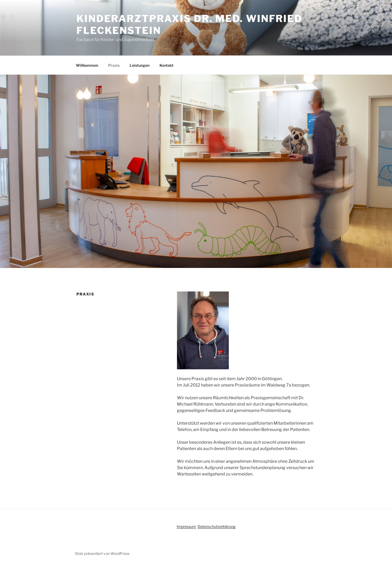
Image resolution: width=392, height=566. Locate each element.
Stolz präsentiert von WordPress (102, 553)
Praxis (114, 65)
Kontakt (167, 65)
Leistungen (140, 65)
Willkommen (87, 65)
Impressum (186, 526)
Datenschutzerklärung (216, 526)
